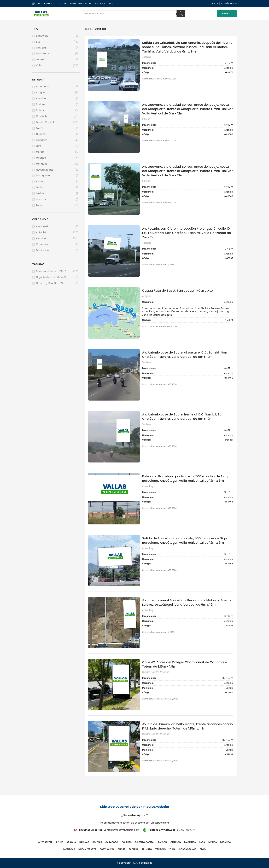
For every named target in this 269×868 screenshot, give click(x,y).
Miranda (41, 158)
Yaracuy (41, 199)
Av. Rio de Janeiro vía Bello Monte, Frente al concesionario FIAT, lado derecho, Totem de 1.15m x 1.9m (188, 726)
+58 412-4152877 (185, 830)
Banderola (42, 36)
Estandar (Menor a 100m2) (52, 271)
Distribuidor (43, 250)
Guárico (41, 134)
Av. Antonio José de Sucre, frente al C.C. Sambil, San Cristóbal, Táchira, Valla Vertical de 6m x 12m (183, 416)
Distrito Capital (45, 122)
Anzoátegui (43, 87)
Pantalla (41, 48)
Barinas (40, 104)
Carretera (42, 244)
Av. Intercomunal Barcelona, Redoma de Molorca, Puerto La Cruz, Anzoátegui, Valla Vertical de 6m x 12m (186, 602)
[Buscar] (181, 14)
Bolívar (40, 110)
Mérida (40, 152)
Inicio (88, 29)
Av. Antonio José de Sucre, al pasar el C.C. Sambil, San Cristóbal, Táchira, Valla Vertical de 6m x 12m (185, 355)
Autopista (42, 232)
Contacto (227, 14)
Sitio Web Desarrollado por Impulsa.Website (134, 807)
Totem (40, 60)
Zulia (39, 205)
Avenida (41, 99)
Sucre (39, 182)
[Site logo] (41, 13)
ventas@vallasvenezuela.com (122, 830)
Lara (39, 146)
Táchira (41, 187)
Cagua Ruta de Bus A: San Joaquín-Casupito (177, 290)
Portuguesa (43, 176)
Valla (39, 65)
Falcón (40, 128)
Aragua (40, 93)
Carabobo (42, 116)
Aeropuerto (43, 226)
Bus (38, 42)
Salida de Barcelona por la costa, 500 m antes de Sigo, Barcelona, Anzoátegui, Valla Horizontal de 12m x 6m (185, 540)
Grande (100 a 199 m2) (49, 283)
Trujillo (40, 193)
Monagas (42, 164)
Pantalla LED (43, 54)
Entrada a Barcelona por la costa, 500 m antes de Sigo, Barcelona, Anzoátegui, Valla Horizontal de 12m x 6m (185, 478)
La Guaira (42, 140)
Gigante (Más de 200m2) (51, 277)
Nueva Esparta (45, 170)
